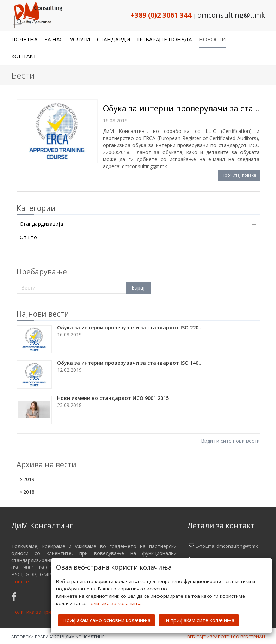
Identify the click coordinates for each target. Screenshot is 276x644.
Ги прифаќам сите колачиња (199, 619)
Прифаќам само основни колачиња (106, 619)
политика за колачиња (115, 603)
